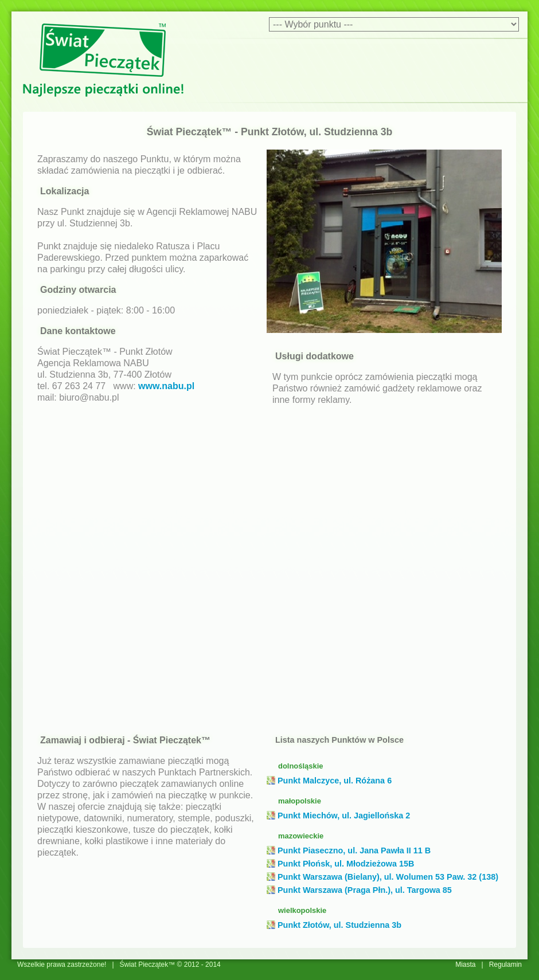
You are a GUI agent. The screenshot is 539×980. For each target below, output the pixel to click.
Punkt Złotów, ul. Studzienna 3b (339, 925)
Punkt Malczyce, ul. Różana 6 (335, 781)
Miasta (465, 965)
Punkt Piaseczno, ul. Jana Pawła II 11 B (354, 850)
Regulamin (505, 965)
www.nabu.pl (166, 386)
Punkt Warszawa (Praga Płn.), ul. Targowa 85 (365, 890)
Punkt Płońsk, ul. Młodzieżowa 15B (346, 864)
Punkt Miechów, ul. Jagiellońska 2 (344, 816)
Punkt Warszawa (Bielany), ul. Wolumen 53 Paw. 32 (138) (388, 877)
